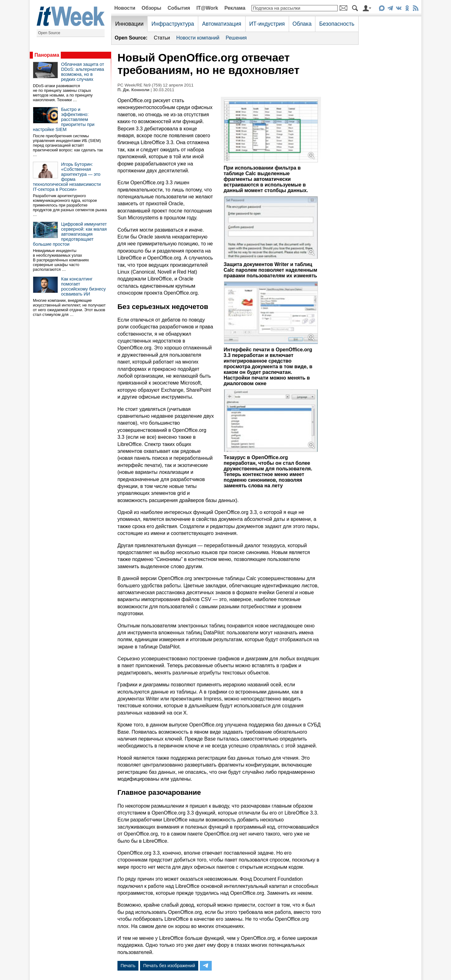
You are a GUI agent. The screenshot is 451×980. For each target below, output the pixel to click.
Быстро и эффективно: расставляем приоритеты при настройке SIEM (64, 119)
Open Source (49, 33)
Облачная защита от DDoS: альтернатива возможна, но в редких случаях (83, 72)
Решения (236, 38)
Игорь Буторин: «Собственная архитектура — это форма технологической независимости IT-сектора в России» (67, 177)
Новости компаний (198, 38)
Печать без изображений (169, 966)
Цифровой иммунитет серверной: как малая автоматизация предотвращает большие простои (70, 234)
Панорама (47, 55)
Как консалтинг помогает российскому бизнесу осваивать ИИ (83, 286)
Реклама (235, 8)
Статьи (162, 38)
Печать (128, 966)
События (179, 8)
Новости (125, 8)
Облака (302, 24)
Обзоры (151, 8)
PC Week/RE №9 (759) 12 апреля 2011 (156, 85)
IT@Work (207, 8)
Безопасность (337, 24)
